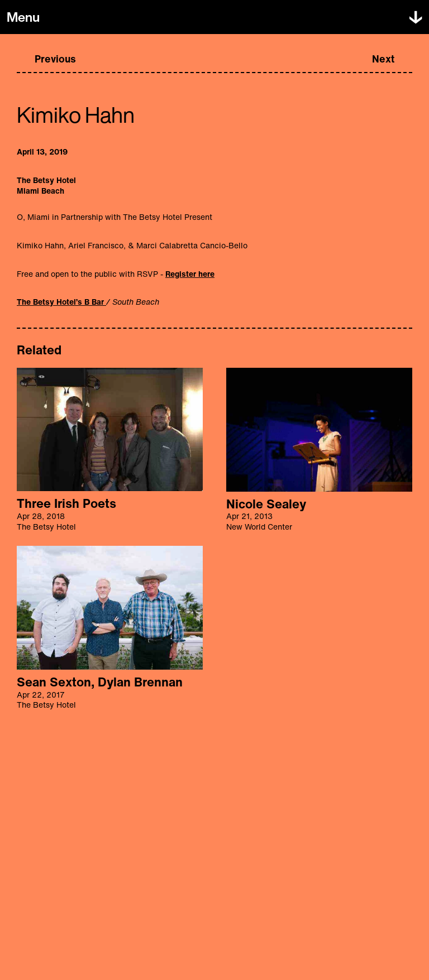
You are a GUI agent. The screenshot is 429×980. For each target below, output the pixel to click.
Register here (190, 274)
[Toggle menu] (23, 17)
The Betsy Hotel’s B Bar (61, 302)
